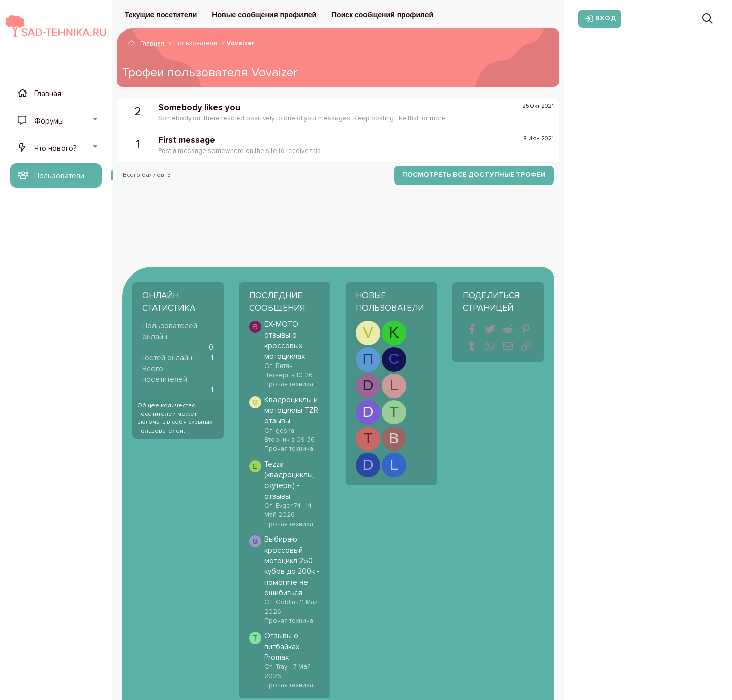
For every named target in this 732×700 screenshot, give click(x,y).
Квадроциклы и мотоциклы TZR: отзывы (292, 410)
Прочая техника (289, 385)
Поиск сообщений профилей (382, 15)
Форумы (49, 121)
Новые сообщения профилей (264, 15)
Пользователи (59, 176)
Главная (48, 94)
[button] (95, 120)
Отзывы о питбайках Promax (282, 647)
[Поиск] (707, 19)
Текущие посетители (161, 15)
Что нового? (55, 149)
